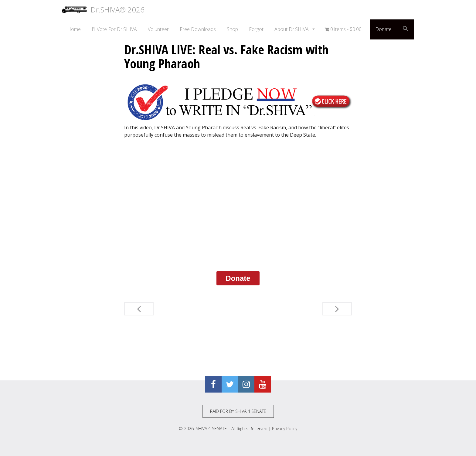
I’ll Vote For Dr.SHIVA (114, 29)
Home (74, 29)
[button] (406, 29)
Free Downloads (198, 29)
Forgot (256, 29)
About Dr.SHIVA (292, 29)
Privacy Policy (285, 429)
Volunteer (158, 29)
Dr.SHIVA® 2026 (103, 10)
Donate (383, 29)
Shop (232, 29)
